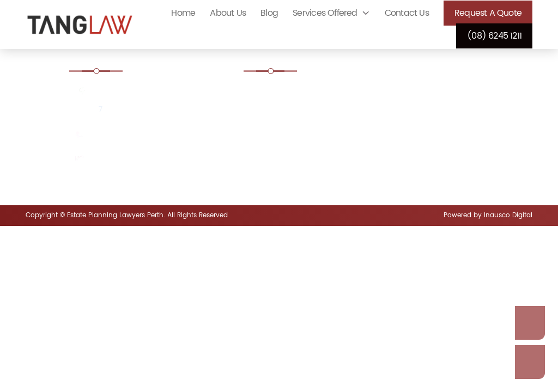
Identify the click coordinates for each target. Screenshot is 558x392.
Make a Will (413, 165)
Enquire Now (530, 323)
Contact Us (407, 13)
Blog (269, 13)
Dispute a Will (284, 135)
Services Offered (325, 13)
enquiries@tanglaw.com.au (141, 159)
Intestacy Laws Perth (297, 165)
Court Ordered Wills (295, 93)
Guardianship (416, 135)
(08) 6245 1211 (494, 36)
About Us (228, 13)
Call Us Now (530, 362)
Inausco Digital (508, 215)
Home (183, 13)
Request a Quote (488, 13)
